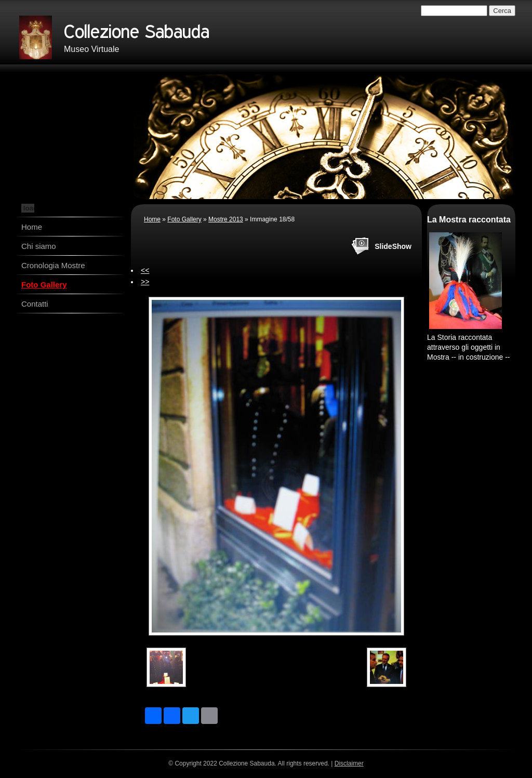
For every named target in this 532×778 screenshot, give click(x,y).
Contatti (35, 304)
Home (32, 227)
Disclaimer (349, 763)
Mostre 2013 (226, 219)
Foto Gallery (44, 285)
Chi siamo (39, 246)
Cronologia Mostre (53, 265)
